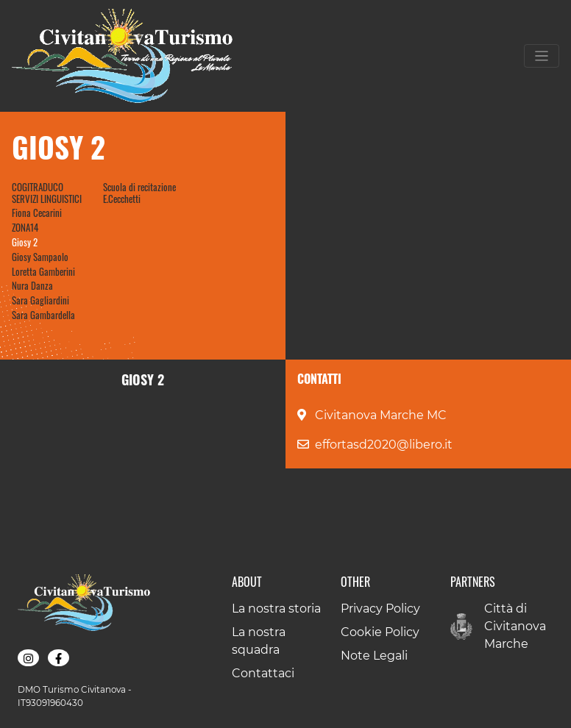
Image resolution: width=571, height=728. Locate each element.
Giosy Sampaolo (40, 257)
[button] (28, 658)
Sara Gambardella (43, 315)
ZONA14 (25, 227)
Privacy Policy (380, 609)
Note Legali (374, 656)
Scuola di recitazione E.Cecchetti (139, 193)
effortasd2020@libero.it (384, 445)
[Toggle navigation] (542, 56)
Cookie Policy (380, 632)
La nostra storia (276, 609)
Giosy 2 (25, 242)
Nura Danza (32, 285)
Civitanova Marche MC (381, 415)
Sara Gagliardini (40, 300)
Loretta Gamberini (43, 271)
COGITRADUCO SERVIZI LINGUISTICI (47, 193)
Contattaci (263, 673)
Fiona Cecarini (37, 213)
